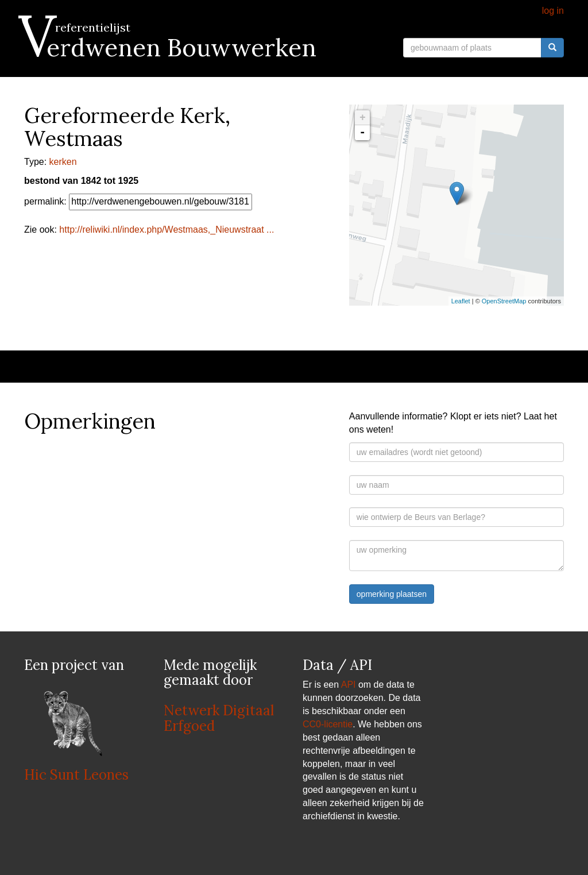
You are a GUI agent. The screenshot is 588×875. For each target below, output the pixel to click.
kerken (63, 162)
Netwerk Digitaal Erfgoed (219, 718)
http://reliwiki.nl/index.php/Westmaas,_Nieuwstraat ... (167, 230)
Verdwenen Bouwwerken (170, 48)
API (349, 685)
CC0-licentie (328, 724)
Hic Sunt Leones (76, 775)
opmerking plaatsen (392, 594)
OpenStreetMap (504, 301)
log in (553, 11)
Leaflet (461, 301)
